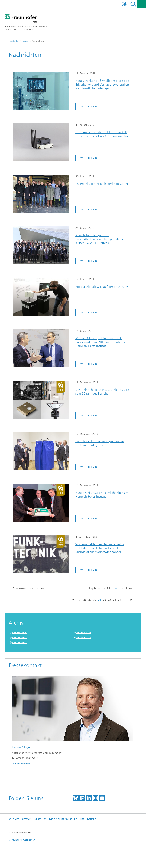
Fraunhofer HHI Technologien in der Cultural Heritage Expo (100, 443)
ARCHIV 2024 (84, 633)
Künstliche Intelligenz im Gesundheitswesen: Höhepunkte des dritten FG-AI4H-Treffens (100, 239)
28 (85, 600)
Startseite (14, 41)
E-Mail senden (23, 764)
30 (130, 589)
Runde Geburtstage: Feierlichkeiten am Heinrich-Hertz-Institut (102, 495)
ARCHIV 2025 (19, 633)
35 (119, 600)
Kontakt (14, 819)
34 (114, 600)
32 (105, 600)
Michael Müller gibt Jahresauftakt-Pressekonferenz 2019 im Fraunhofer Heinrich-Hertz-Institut (100, 342)
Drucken (92, 819)
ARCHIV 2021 (19, 642)
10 (115, 589)
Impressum (40, 819)
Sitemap (26, 819)
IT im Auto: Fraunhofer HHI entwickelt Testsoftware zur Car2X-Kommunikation (102, 134)
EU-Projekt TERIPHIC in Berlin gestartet (102, 184)
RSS (82, 819)
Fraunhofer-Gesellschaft (23, 840)
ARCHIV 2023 (19, 637)
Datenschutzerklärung (63, 819)
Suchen (133, 4)
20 (123, 589)
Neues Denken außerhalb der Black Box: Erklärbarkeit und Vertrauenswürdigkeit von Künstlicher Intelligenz (103, 84)
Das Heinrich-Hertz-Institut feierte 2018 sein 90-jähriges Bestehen (102, 392)
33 (109, 600)
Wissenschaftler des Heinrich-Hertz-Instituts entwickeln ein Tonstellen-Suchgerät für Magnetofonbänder (100, 548)
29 (90, 600)
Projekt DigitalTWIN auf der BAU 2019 (102, 287)
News (25, 41)
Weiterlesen (89, 106)
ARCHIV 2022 (84, 637)
